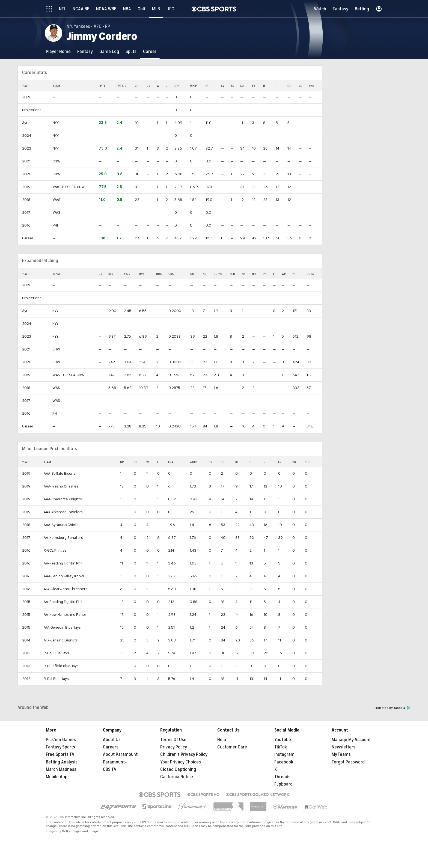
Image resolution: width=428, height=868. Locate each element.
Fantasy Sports (60, 747)
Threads (282, 777)
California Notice (177, 777)
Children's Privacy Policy (184, 754)
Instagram (284, 754)
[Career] (150, 51)
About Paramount (120, 754)
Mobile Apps (58, 777)
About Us (112, 740)
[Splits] (131, 51)
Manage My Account (351, 740)
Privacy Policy (174, 747)
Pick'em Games (61, 740)
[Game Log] (109, 51)
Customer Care (232, 747)
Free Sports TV (60, 754)
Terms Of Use (173, 740)
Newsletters (344, 747)
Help (222, 740)
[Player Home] (58, 51)
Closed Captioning (178, 769)
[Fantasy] (85, 51)
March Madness (61, 769)
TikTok (281, 747)
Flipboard (283, 784)
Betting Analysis (62, 762)
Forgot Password (348, 762)
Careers (111, 747)
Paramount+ (115, 762)
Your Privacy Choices (181, 762)
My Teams (341, 754)
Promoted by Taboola (393, 708)
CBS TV (110, 769)
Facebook (284, 762)
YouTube (283, 740)
